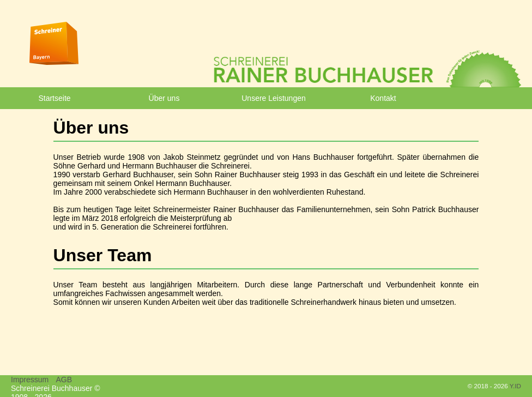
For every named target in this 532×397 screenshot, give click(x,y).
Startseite (54, 98)
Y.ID (515, 386)
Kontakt (383, 98)
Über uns (164, 98)
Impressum (30, 380)
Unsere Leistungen (274, 98)
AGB (64, 380)
